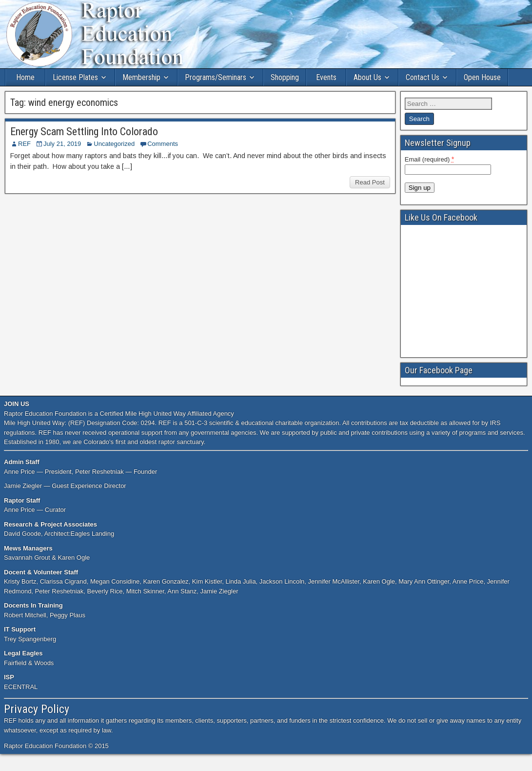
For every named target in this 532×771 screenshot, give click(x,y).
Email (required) (430, 159)
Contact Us (423, 77)
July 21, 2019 (62, 144)
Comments (163, 144)
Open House (482, 77)
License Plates (75, 77)
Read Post (370, 182)
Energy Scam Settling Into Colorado (84, 132)
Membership (141, 77)
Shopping (285, 77)
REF (24, 144)
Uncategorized (114, 144)
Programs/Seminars (216, 77)
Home (25, 77)
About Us (367, 77)
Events (326, 77)
